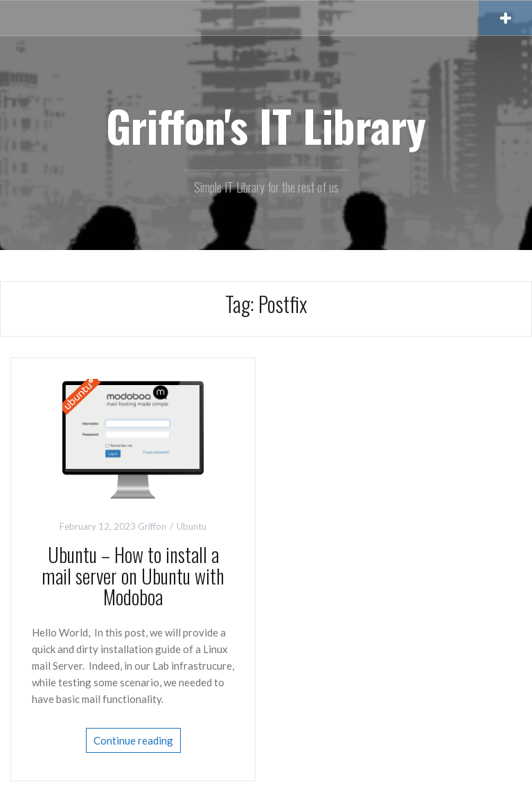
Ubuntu (192, 526)
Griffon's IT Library (266, 125)
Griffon (152, 526)
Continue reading (133, 740)
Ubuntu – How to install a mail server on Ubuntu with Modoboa (133, 576)
